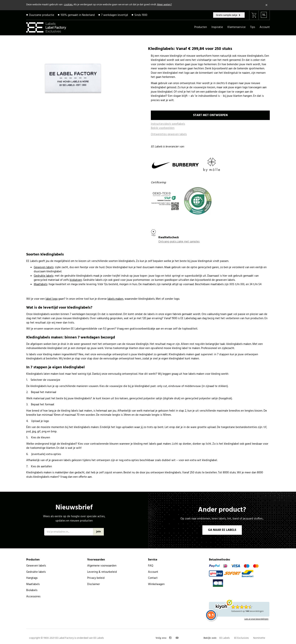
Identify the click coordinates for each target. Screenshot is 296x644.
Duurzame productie (42, 15)
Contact (153, 578)
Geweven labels (44, 267)
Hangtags (32, 578)
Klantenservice (237, 27)
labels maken (115, 299)
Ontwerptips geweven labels (169, 134)
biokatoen (76, 280)
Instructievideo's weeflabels (168, 124)
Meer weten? (164, 5)
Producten (201, 27)
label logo (52, 299)
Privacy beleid (96, 578)
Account (265, 27)
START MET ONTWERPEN (210, 115)
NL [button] (264, 15)
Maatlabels (40, 284)
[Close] (267, 5)
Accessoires (33, 597)
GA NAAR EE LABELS (222, 530)
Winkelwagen (156, 584)
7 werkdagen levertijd (115, 15)
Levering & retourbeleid (102, 572)
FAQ (151, 566)
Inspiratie (217, 27)
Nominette (259, 638)
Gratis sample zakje (227, 15)
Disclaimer (94, 584)
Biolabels (32, 590)
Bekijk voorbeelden (163, 128)
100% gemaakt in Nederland (78, 15)
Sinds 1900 (141, 15)
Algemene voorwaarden (102, 566)
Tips (253, 27)
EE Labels (225, 638)
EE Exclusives (241, 638)
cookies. (68, 5)
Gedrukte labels (44, 276)
